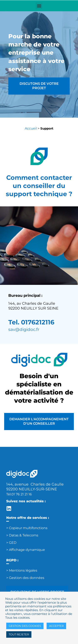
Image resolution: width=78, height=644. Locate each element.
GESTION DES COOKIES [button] (25, 626)
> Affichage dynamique (26, 550)
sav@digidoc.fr (24, 329)
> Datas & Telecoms (22, 535)
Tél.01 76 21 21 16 (19, 494)
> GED (11, 543)
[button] (39, 6)
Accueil (31, 128)
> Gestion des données (25, 578)
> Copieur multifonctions (27, 528)
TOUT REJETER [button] (19, 634)
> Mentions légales (22, 570)
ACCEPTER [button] (56, 626)
